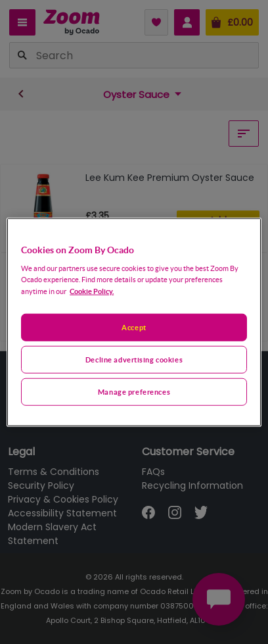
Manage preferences (134, 392)
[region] (134, 322)
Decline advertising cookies (134, 359)
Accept (134, 327)
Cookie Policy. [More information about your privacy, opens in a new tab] (92, 291)
